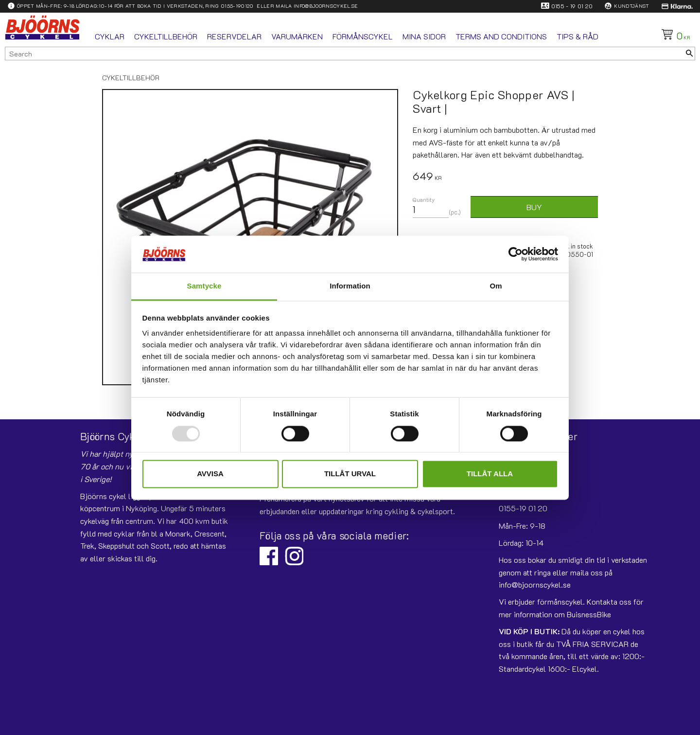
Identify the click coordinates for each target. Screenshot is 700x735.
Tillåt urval (350, 474)
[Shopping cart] (674, 35)
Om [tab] (496, 286)
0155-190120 (237, 6)
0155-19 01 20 (523, 508)
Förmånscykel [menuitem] (363, 36)
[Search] (689, 54)
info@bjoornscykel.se (326, 6)
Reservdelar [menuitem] (234, 36)
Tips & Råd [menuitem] (577, 36)
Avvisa (210, 474)
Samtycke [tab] (204, 286)
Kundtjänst (631, 6)
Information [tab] (350, 286)
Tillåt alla (490, 474)
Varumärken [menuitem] (297, 36)
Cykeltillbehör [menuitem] (166, 36)
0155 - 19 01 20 (572, 6)
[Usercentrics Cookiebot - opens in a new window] (516, 254)
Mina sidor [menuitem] (424, 36)
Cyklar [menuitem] (110, 36)
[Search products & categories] (345, 54)
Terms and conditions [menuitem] (501, 36)
